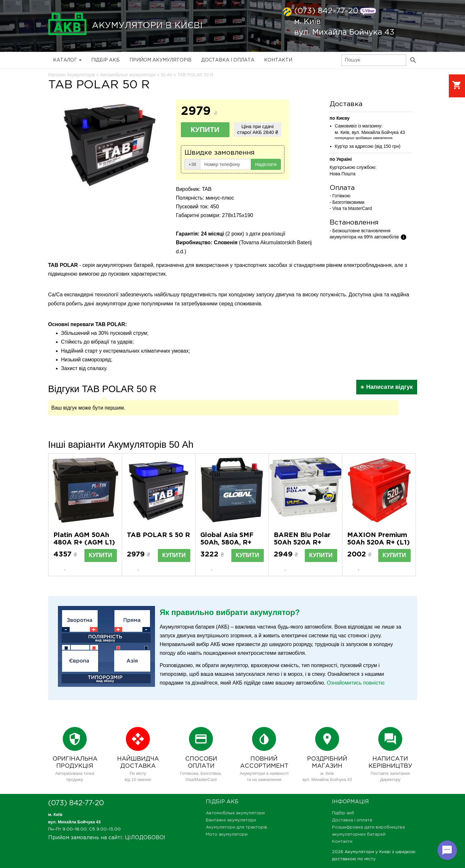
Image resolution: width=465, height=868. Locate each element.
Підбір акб (105, 60)
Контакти (278, 60)
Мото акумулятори (227, 835)
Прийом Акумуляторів (161, 60)
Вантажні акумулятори (231, 820)
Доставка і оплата (228, 60)
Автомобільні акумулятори (235, 813)
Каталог (67, 60)
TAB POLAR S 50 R (158, 535)
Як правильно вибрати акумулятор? (230, 612)
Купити (205, 130)
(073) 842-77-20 (326, 11)
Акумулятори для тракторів (237, 827)
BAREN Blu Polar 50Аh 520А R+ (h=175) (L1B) (302, 543)
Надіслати (266, 164)
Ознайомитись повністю (356, 683)
